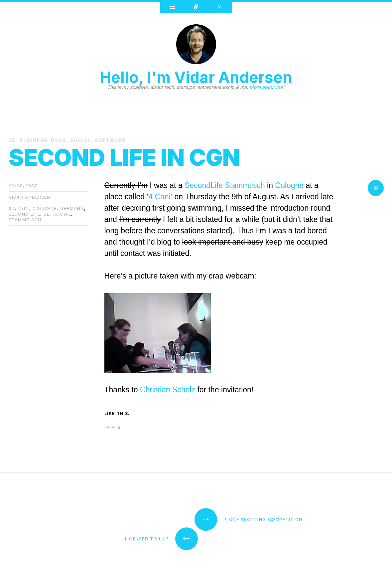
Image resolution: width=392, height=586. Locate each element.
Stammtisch (25, 220)
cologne (45, 208)
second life (24, 214)
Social (81, 140)
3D (12, 140)
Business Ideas (43, 140)
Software (110, 140)
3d (12, 208)
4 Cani (159, 197)
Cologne (289, 185)
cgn (24, 208)
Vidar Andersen (30, 197)
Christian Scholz (168, 390)
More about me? (267, 87)
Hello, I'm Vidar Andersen (196, 77)
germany (72, 208)
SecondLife (204, 185)
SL (47, 214)
